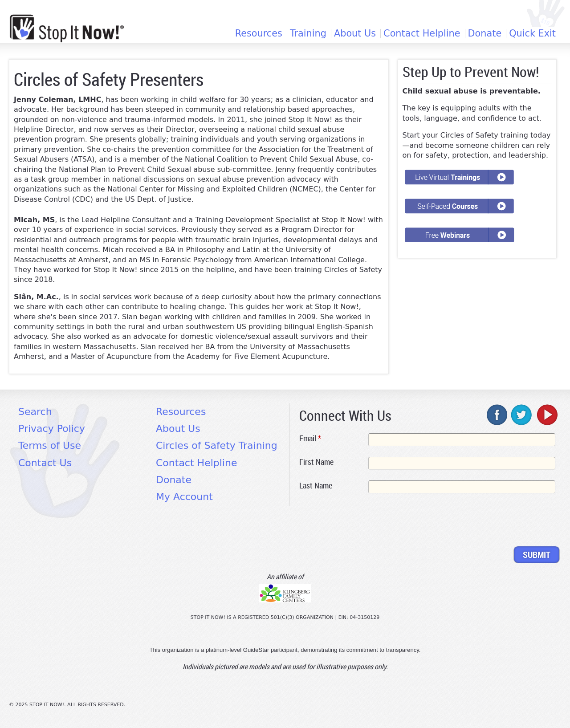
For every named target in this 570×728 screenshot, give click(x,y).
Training (308, 34)
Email (310, 438)
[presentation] (367, 521)
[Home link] (67, 28)
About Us (355, 34)
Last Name (316, 485)
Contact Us (45, 463)
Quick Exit (532, 34)
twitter (522, 415)
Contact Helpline (422, 34)
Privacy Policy (52, 429)
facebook (497, 415)
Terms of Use (50, 445)
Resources (259, 34)
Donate (485, 34)
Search (35, 412)
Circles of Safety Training (217, 445)
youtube (546, 415)
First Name (316, 462)
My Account (184, 497)
